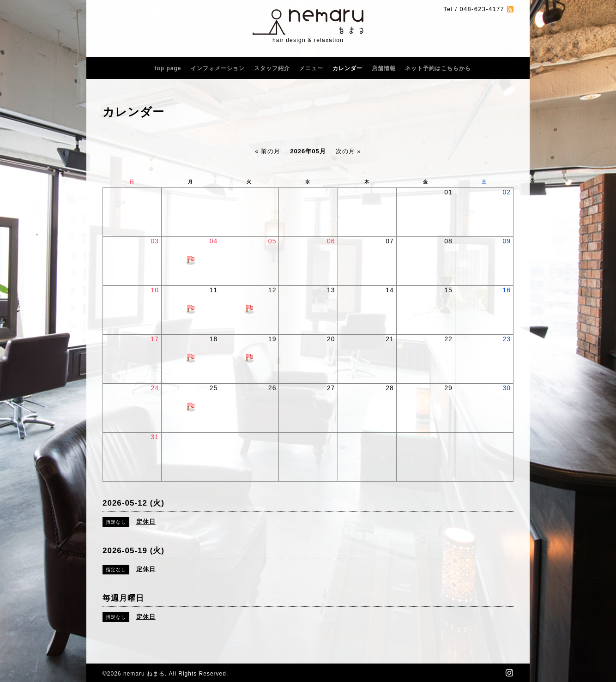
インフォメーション (218, 68)
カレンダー (347, 68)
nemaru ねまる (144, 674)
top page (168, 68)
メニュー (311, 68)
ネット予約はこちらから (438, 68)
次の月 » (348, 151)
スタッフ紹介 (272, 68)
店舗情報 (384, 68)
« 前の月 (268, 151)
